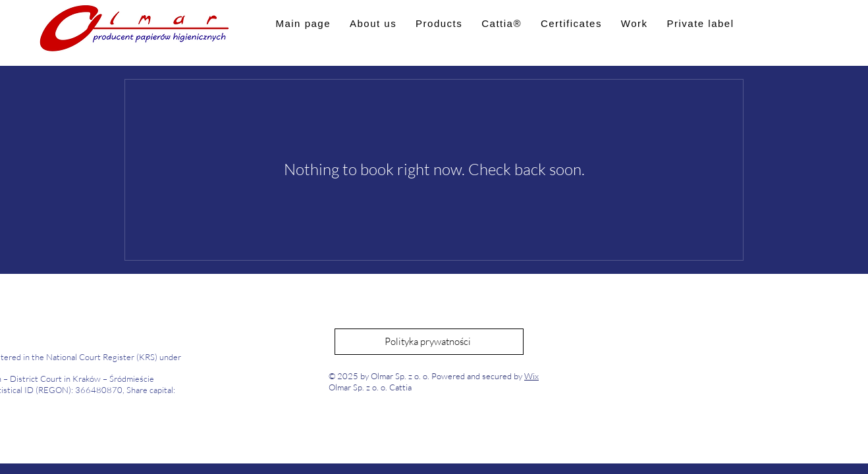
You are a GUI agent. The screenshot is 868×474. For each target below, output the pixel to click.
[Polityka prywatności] (429, 342)
